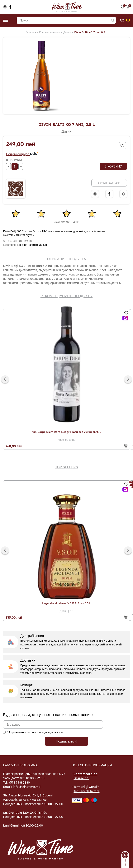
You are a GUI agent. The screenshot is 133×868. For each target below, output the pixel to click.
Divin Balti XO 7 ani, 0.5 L (91, 32)
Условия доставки (109, 183)
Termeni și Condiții (87, 787)
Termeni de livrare (86, 791)
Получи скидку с (22, 154)
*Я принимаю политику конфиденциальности (35, 732)
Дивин (67, 32)
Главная (31, 32)
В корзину (113, 166)
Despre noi (81, 778)
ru (128, 20)
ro (122, 20)
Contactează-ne (85, 774)
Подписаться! (67, 741)
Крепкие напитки (50, 32)
